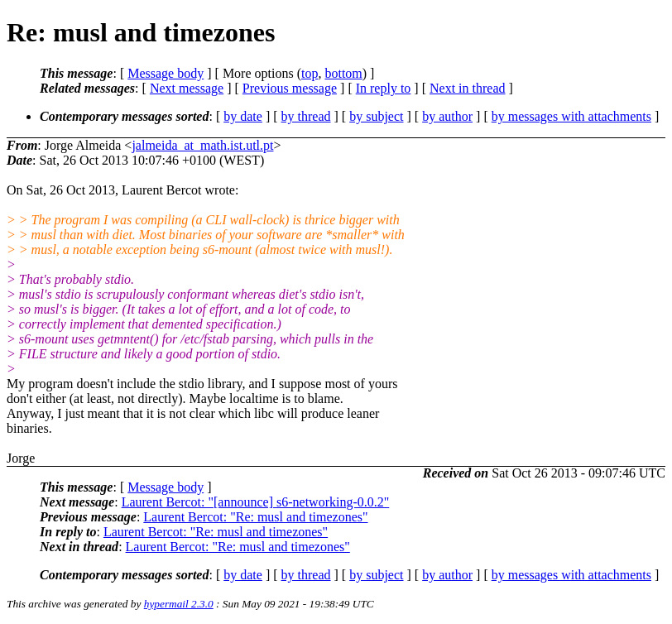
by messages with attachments (571, 116)
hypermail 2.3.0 (179, 604)
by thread (306, 116)
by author (447, 116)
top (310, 73)
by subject (376, 116)
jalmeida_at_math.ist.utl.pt (202, 145)
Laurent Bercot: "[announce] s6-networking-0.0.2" (256, 502)
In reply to (384, 88)
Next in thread (468, 88)
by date (243, 116)
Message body (166, 73)
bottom (343, 73)
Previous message (290, 88)
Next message (187, 88)
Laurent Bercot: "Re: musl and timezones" (255, 517)
